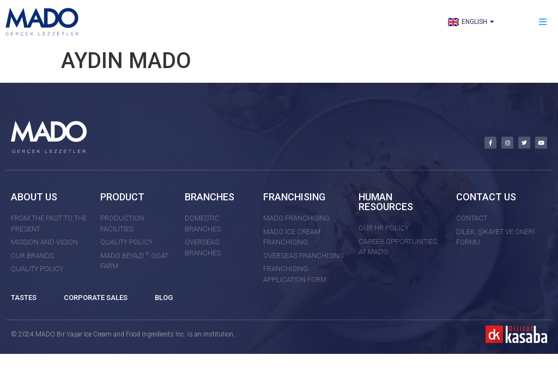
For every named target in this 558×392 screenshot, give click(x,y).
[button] (543, 22)
